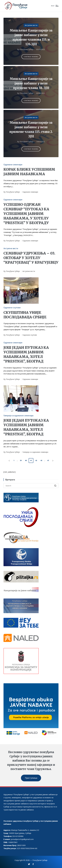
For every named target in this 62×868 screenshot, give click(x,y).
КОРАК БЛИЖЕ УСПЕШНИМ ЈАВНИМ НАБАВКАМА (29, 172)
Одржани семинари (13, 165)
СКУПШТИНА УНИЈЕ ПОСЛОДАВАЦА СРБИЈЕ (25, 315)
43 (41, 460)
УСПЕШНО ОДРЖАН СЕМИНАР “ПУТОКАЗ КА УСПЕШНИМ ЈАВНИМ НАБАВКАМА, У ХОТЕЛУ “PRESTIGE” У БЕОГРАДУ (26, 214)
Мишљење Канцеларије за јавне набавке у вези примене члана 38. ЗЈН (31, 83)
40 (26, 460)
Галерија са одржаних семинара (18, 416)
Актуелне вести (31, 25)
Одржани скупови (12, 308)
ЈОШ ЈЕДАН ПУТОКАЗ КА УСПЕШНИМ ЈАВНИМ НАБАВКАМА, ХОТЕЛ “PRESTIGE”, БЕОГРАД (26, 354)
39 (21, 460)
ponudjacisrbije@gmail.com (22, 839)
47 (48, 460)
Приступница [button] (31, 778)
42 (36, 460)
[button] (31, 57)
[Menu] (55, 6)
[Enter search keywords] (31, 486)
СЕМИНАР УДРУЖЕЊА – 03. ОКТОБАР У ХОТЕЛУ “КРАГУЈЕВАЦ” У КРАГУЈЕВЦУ (31, 258)
